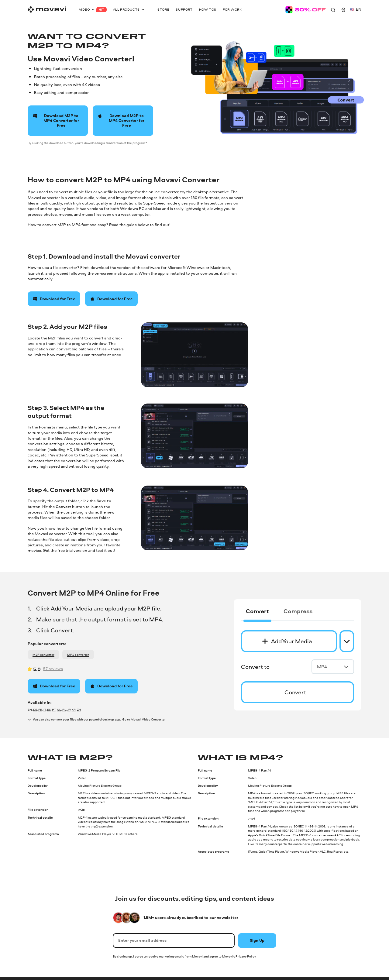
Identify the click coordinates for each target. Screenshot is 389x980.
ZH (79, 710)
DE (35, 710)
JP (69, 710)
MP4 (333, 667)
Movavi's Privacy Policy (239, 956)
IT (45, 710)
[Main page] (47, 10)
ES (49, 710)
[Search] (333, 10)
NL (59, 710)
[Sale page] (306, 10)
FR (40, 710)
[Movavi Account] (343, 10)
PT (54, 710)
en (356, 9)
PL (64, 710)
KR (74, 710)
